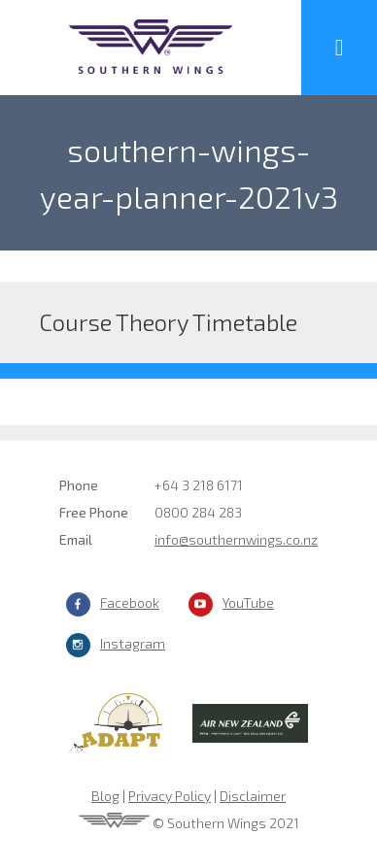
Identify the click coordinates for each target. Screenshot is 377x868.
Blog (105, 796)
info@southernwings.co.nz (236, 539)
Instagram (133, 643)
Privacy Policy (170, 796)
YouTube (248, 602)
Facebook (130, 602)
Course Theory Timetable (168, 322)
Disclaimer (253, 796)
